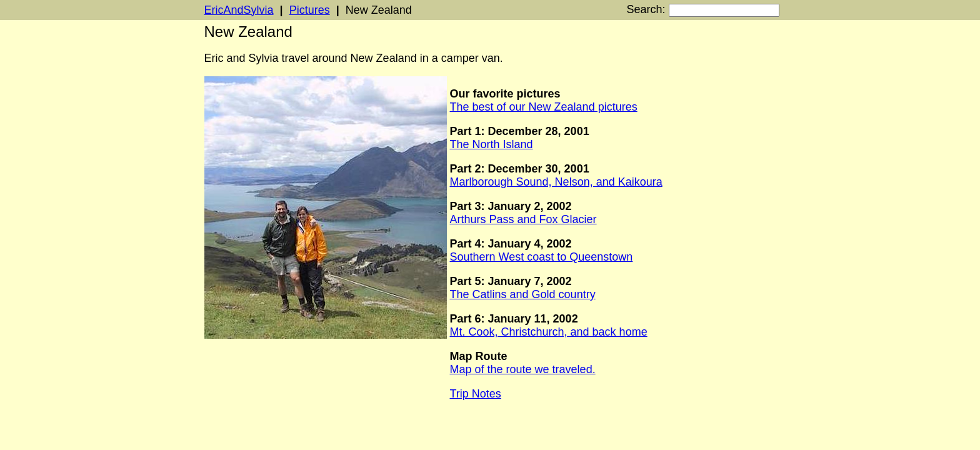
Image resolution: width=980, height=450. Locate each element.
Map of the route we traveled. (523, 369)
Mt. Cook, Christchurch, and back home (549, 332)
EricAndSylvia (239, 10)
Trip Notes (476, 394)
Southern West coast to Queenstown (542, 257)
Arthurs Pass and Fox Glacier (523, 219)
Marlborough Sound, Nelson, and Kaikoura (556, 182)
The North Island (492, 144)
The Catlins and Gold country (523, 294)
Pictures (310, 10)
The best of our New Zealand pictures (544, 107)
